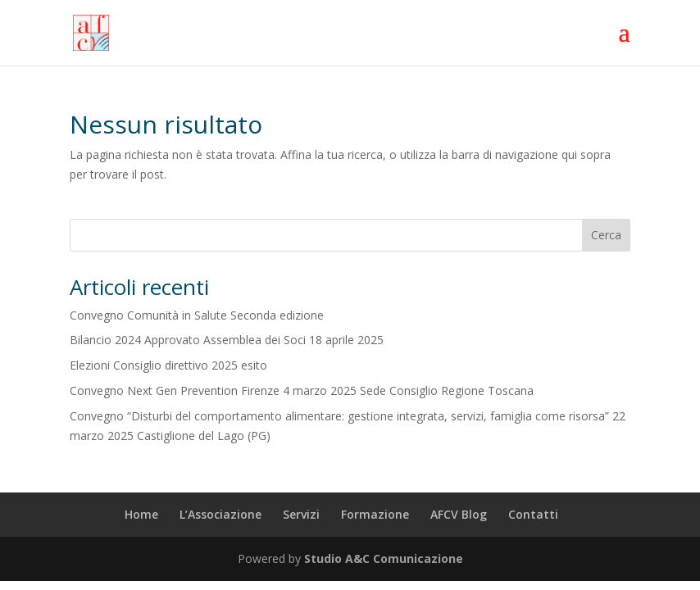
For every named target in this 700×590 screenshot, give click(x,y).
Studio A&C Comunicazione (384, 558)
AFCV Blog (459, 514)
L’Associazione (220, 514)
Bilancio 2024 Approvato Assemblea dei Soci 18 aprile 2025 (227, 340)
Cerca (606, 235)
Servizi (301, 514)
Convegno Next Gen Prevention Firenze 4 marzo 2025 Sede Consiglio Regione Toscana (302, 390)
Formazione (375, 514)
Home (141, 514)
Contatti (533, 514)
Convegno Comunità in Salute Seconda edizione (197, 315)
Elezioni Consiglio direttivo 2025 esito (168, 365)
